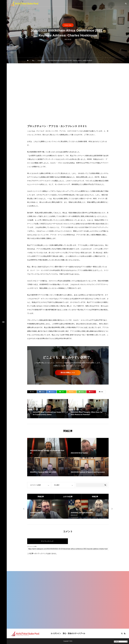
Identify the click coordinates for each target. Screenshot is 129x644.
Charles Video (68, 25)
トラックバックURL (32, 546)
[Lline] (62, 392)
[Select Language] (121, 642)
